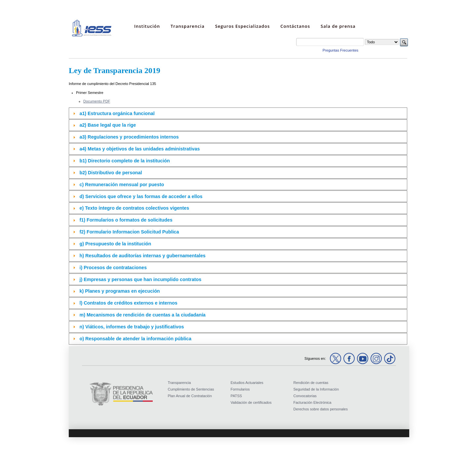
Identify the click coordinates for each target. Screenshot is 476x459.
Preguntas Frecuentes (340, 50)
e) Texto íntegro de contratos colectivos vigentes (134, 208)
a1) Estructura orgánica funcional (117, 113)
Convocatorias (305, 396)
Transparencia (179, 383)
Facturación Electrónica (313, 402)
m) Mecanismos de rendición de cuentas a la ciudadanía (142, 315)
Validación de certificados (251, 402)
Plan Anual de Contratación (190, 396)
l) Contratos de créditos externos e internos (128, 303)
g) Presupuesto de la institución (115, 244)
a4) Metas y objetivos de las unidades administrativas (139, 149)
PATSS (236, 396)
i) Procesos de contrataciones (113, 268)
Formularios (240, 389)
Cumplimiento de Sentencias (191, 389)
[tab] (238, 113)
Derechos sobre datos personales (321, 409)
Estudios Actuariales (247, 383)
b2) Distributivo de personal (111, 173)
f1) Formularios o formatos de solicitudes (126, 220)
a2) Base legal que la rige (108, 125)
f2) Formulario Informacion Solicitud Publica (129, 232)
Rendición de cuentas (311, 383)
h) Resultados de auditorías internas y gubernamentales (142, 256)
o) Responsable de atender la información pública (135, 339)
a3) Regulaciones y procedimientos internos (129, 137)
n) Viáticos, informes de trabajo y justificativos (132, 327)
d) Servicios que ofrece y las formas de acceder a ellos (141, 196)
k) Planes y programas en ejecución (119, 291)
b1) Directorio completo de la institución (124, 161)
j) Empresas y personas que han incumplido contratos (140, 279)
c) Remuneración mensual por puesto (122, 185)
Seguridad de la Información (316, 389)
